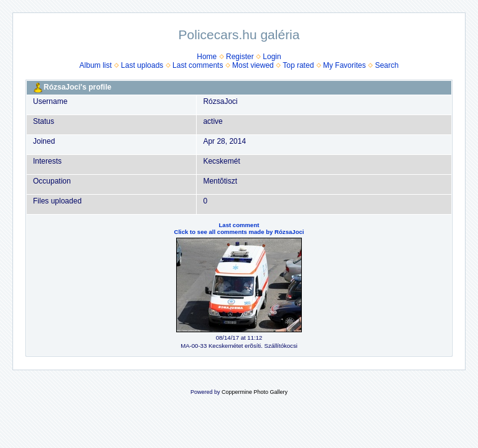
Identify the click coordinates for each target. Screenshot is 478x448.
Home (207, 57)
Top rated (298, 65)
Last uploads (142, 65)
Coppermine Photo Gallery (255, 392)
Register (240, 57)
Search (387, 65)
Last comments (198, 65)
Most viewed (253, 65)
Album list (96, 65)
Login (272, 57)
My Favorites (344, 65)
